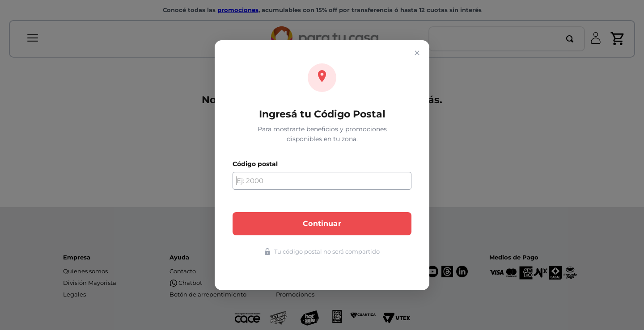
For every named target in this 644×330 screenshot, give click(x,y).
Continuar (322, 223)
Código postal (255, 164)
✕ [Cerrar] (417, 53)
